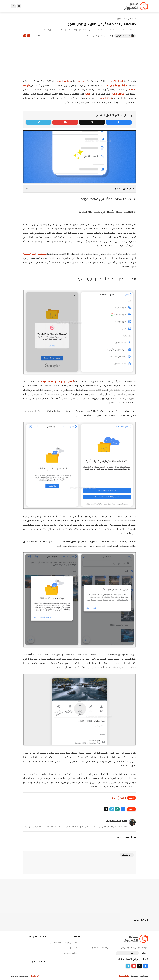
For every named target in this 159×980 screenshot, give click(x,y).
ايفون (46, 6)
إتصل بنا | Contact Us (71, 948)
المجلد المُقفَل (116, 81)
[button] (123, 809)
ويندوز (104, 6)
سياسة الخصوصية (72, 953)
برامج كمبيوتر (114, 6)
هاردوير (30, 6)
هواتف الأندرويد (63, 81)
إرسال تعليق (127, 855)
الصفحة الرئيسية (130, 19)
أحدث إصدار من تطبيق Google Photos (57, 382)
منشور (88, 94)
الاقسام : (145, 953)
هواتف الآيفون (118, 94)
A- (25, 36)
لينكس (69, 6)
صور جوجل (81, 81)
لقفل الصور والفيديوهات (117, 85)
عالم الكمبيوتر (124, 976)
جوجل (113, 798)
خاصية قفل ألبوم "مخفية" (35, 254)
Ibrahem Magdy (37, 976)
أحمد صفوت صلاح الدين (123, 36)
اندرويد (54, 6)
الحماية (77, 6)
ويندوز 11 (95, 6)
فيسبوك (86, 6)
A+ (29, 36)
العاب (61, 6)
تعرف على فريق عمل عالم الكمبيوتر (65, 943)
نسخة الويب (107, 98)
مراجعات (38, 6)
